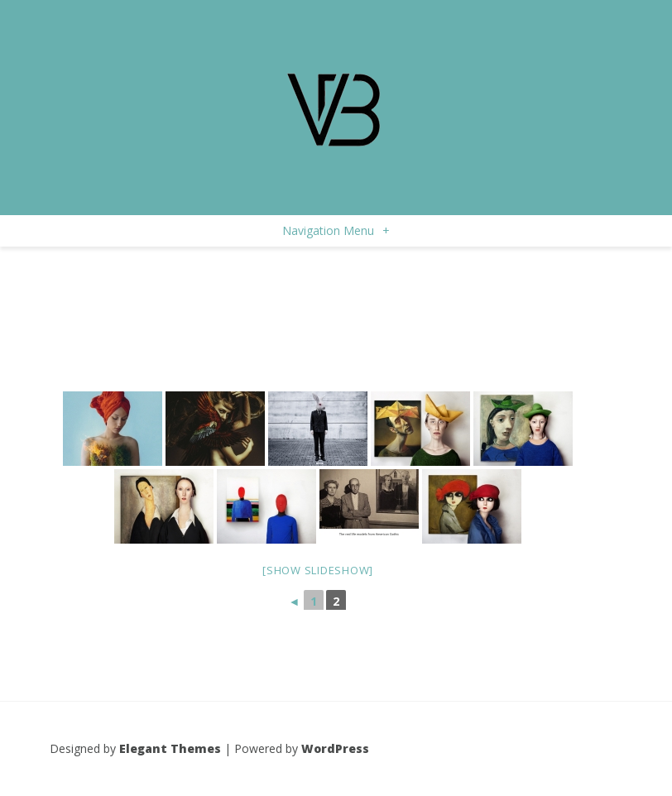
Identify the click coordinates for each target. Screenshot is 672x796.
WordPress (335, 748)
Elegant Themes (170, 748)
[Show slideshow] (318, 570)
